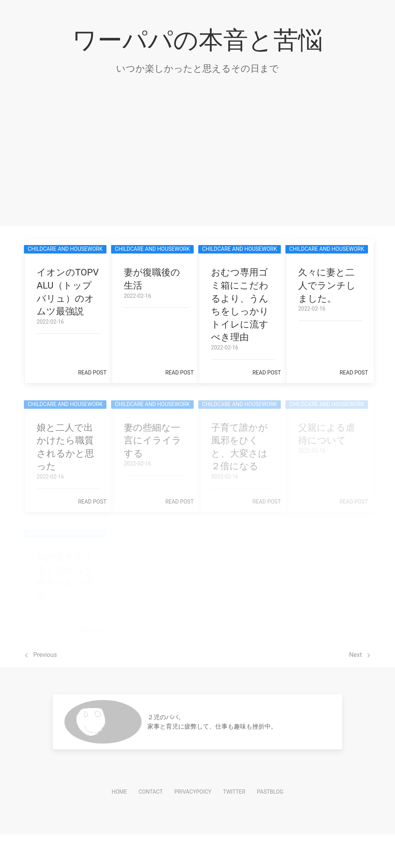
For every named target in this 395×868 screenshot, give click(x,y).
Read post (92, 373)
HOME (119, 792)
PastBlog (270, 792)
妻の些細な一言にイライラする (153, 441)
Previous (41, 655)
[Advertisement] (197, 164)
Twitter (234, 792)
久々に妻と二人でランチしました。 (327, 285)
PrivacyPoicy (193, 792)
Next (360, 655)
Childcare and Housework (65, 249)
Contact (151, 792)
